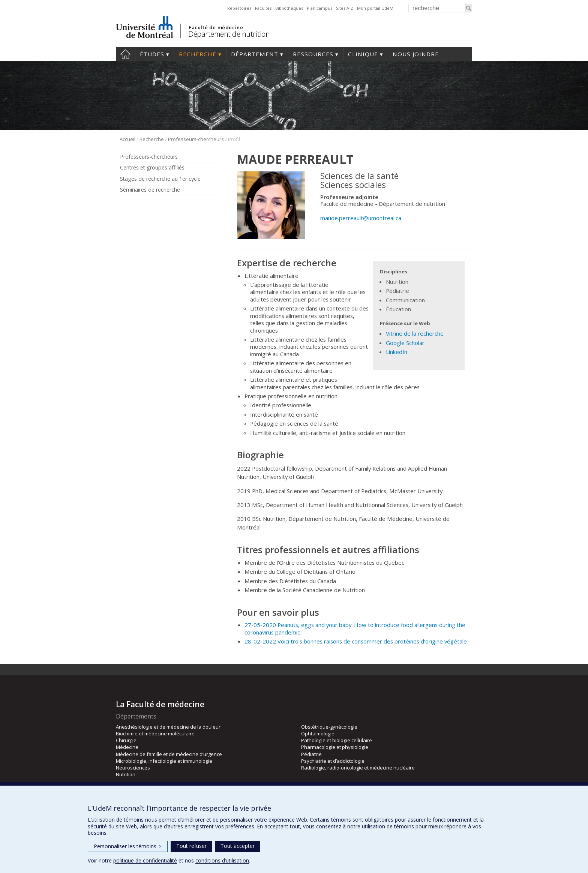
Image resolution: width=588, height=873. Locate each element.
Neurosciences (133, 768)
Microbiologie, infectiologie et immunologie (164, 761)
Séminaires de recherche (150, 190)
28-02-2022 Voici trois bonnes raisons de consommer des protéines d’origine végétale (356, 641)
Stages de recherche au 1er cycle (160, 179)
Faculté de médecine (216, 27)
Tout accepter (238, 846)
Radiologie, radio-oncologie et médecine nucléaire (358, 768)
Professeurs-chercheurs (196, 139)
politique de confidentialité (145, 860)
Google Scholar (405, 343)
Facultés (263, 8)
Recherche (198, 54)
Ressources (313, 54)
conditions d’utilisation (222, 860)
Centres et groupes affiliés (152, 167)
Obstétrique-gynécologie (329, 727)
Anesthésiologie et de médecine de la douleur (168, 727)
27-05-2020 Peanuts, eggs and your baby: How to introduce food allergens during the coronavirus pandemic (355, 628)
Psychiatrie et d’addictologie (333, 761)
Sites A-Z (345, 8)
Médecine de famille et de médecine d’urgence (169, 754)
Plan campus (319, 8)
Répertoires (239, 8)
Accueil (125, 54)
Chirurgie (126, 740)
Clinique (363, 54)
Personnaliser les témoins (128, 846)
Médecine (127, 747)
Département (255, 54)
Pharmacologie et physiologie (335, 747)
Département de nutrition (229, 34)
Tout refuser (191, 846)
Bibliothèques (289, 8)
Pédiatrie (311, 754)
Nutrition (126, 774)
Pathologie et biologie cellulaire (337, 740)
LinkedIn (397, 352)
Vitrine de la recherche (415, 333)
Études (152, 54)
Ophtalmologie (318, 733)
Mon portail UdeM (375, 8)
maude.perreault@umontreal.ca (361, 218)
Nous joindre (416, 54)
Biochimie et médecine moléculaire (155, 733)
